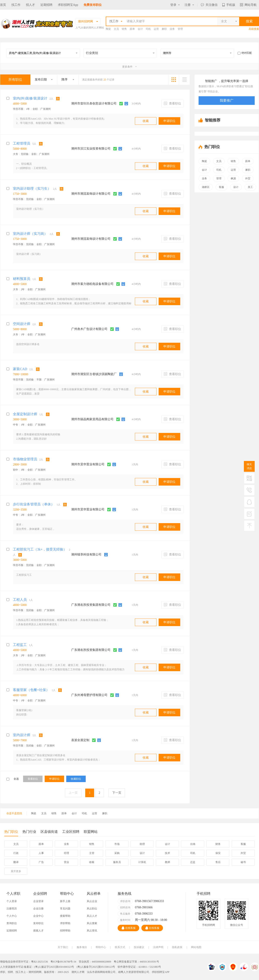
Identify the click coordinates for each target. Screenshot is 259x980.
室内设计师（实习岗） (30, 234)
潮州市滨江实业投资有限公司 (91, 149)
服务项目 (82, 947)
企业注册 (38, 909)
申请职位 (169, 121)
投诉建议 (139, 947)
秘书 (243, 862)
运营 (156, 29)
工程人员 (20, 600)
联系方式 (120, 947)
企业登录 (38, 901)
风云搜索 (92, 923)
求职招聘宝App (68, 5)
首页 (3, 5)
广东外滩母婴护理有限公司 (89, 695)
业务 (172, 29)
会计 (140, 29)
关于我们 (63, 947)
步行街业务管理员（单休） (34, 504)
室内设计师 (22, 735)
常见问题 (65, 909)
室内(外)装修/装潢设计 (30, 98)
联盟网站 (91, 832)
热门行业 (29, 832)
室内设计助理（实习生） (32, 189)
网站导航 (248, 5)
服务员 (117, 862)
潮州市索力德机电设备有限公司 (92, 284)
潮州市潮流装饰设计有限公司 (91, 194)
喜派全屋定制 (80, 740)
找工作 (16, 5)
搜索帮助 (65, 916)
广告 (41, 862)
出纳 (193, 844)
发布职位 (38, 923)
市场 (117, 844)
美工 (250, 187)
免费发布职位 (93, 5)
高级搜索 (254, 29)
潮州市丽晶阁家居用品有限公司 (92, 419)
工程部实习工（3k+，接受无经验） (40, 549)
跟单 (132, 29)
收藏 (146, 121)
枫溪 (233, 178)
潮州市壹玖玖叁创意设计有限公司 (94, 103)
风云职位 (92, 909)
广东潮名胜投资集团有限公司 (91, 605)
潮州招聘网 (35, 972)
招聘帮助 (65, 931)
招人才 (30, 5)
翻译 (16, 862)
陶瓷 (108, 29)
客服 (221, 187)
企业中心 (38, 916)
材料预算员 (22, 279)
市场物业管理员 (25, 459)
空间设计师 (22, 324)
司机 (148, 29)
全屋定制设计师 (25, 414)
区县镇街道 (49, 832)
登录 (175, 5)
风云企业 (92, 901)
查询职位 (12, 923)
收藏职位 (76, 779)
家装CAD (20, 369)
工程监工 (20, 645)
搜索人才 (38, 931)
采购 (117, 853)
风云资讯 (92, 931)
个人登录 (12, 901)
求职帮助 (65, 923)
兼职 (164, 29)
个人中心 (12, 916)
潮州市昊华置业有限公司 (88, 464)
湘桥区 (206, 187)
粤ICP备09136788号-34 (63, 962)
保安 (218, 853)
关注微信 (209, 5)
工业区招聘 (71, 832)
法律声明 (158, 947)
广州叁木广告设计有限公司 (89, 329)
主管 (92, 853)
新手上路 (65, 901)
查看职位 (173, 103)
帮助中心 (101, 947)
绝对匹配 (245, 53)
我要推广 (227, 100)
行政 (16, 853)
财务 (218, 844)
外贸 (248, 178)
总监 (193, 862)
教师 (167, 862)
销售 (124, 29)
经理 (66, 853)
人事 (41, 853)
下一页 (117, 793)
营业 (66, 862)
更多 (16, 871)
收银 (92, 862)
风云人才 (92, 916)
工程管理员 (22, 143)
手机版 (229, 5)
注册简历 (12, 909)
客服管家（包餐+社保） (31, 690)
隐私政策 (177, 947)
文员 (116, 29)
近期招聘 (46, 5)
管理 (180, 29)
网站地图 (196, 947)
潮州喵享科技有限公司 (86, 555)
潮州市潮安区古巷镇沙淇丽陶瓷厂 (94, 374)
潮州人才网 (78, 972)
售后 (218, 862)
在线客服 (129, 928)
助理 (142, 844)
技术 (167, 853)
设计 (236, 187)
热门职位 (11, 833)
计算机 (142, 862)
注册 (189, 5)
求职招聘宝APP (161, 972)
